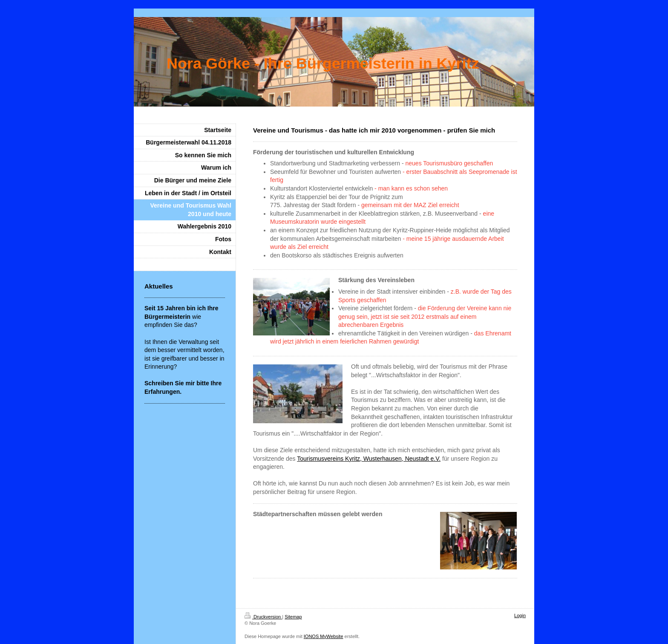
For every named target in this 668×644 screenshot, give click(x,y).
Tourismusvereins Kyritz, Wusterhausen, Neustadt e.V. (369, 459)
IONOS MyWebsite (324, 636)
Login (520, 615)
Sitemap (293, 617)
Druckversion (263, 617)
